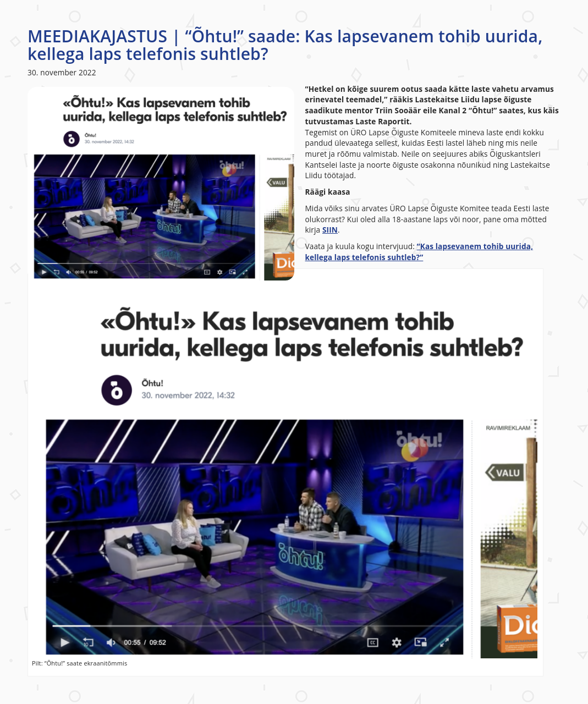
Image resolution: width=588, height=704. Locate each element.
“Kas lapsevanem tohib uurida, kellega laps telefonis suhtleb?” (419, 252)
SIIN (330, 230)
